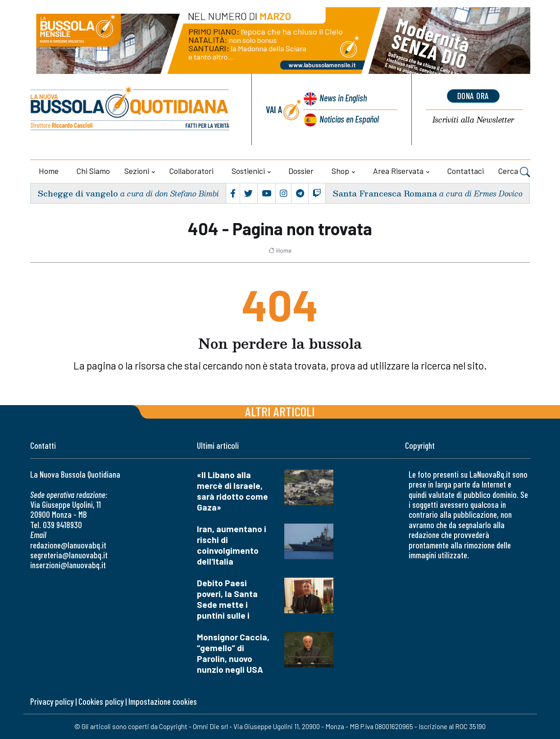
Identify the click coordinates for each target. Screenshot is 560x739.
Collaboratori (191, 171)
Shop (340, 171)
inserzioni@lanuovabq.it (68, 565)
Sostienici (248, 171)
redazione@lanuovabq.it (68, 545)
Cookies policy (101, 701)
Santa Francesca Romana (385, 193)
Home (49, 171)
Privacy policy (52, 701)
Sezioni (137, 171)
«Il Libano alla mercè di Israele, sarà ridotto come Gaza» (232, 491)
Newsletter (473, 120)
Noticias (349, 119)
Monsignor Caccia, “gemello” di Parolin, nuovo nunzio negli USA (233, 653)
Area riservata (398, 171)
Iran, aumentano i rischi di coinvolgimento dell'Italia (232, 545)
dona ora (473, 96)
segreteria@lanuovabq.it (69, 555)
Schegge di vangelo (78, 193)
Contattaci (466, 171)
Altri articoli (280, 411)
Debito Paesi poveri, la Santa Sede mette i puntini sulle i (227, 599)
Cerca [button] (514, 172)
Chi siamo (93, 171)
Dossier (301, 171)
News (342, 98)
